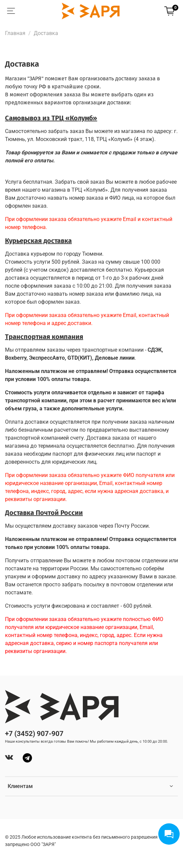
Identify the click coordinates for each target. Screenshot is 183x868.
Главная (15, 33)
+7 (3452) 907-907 (34, 734)
